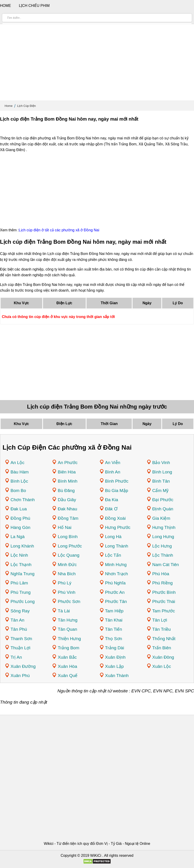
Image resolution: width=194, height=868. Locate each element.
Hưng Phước (118, 527)
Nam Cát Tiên (166, 565)
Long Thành (117, 546)
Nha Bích (67, 574)
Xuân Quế (68, 676)
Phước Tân (116, 601)
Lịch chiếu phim (34, 6)
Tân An (17, 620)
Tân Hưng (68, 620)
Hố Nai (65, 527)
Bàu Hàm (20, 472)
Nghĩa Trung (23, 574)
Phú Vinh (67, 592)
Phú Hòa (161, 574)
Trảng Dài (115, 648)
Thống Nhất (164, 639)
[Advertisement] (97, 64)
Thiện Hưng (69, 639)
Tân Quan (67, 629)
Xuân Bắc (67, 657)
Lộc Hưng (162, 546)
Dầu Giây (67, 500)
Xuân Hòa (67, 666)
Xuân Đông (163, 657)
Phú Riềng (163, 583)
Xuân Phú (20, 676)
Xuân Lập (115, 666)
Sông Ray (20, 611)
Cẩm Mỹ (161, 491)
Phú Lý (64, 583)
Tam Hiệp (114, 611)
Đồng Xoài (115, 518)
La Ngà (18, 537)
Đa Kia (112, 500)
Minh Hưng (116, 565)
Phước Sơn (69, 601)
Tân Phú (19, 629)
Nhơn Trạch (117, 574)
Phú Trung (21, 592)
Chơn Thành (23, 500)
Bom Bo (18, 491)
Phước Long (23, 601)
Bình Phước (117, 481)
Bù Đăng (66, 491)
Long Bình (68, 537)
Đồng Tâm (68, 518)
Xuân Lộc (162, 666)
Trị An (16, 657)
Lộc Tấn (113, 555)
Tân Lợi (160, 620)
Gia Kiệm (161, 518)
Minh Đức (67, 565)
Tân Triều (162, 629)
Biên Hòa (67, 472)
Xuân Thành (117, 676)
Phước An (115, 592)
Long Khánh (22, 546)
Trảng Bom (68, 648)
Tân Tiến (114, 629)
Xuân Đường (23, 666)
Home (9, 106)
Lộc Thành (163, 555)
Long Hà (113, 537)
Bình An (113, 472)
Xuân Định (115, 657)
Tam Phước (164, 611)
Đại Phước (163, 500)
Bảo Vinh (161, 463)
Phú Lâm (19, 583)
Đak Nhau (67, 509)
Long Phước (70, 546)
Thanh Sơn (21, 639)
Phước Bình (164, 592)
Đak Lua (19, 509)
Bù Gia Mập (117, 491)
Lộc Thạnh (21, 565)
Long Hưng (163, 537)
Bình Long (162, 472)
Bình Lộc (19, 481)
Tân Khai (114, 620)
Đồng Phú (20, 518)
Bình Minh (68, 481)
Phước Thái (164, 601)
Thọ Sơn (114, 639)
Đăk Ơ (111, 509)
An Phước (68, 463)
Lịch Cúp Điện (27, 106)
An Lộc (18, 463)
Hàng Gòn (20, 527)
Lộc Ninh (19, 555)
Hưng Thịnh (164, 527)
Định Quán (163, 509)
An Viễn (113, 463)
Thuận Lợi (20, 648)
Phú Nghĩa (115, 583)
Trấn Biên (162, 648)
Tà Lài (64, 611)
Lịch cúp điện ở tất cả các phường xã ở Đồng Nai (59, 230)
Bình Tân (161, 481)
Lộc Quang (68, 555)
